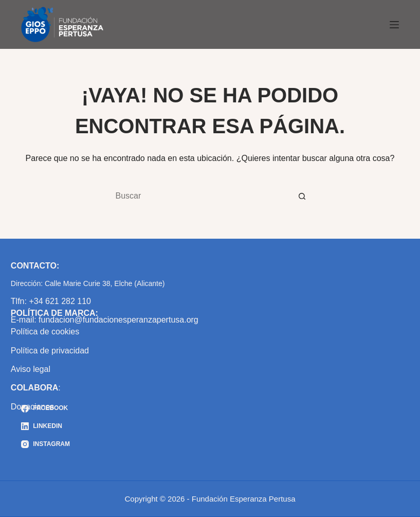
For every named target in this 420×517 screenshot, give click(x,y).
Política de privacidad (50, 351)
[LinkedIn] (45, 426)
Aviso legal (31, 369)
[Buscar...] (199, 196)
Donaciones (33, 407)
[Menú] (394, 25)
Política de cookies (45, 332)
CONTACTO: (35, 266)
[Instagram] (45, 444)
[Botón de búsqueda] (302, 196)
